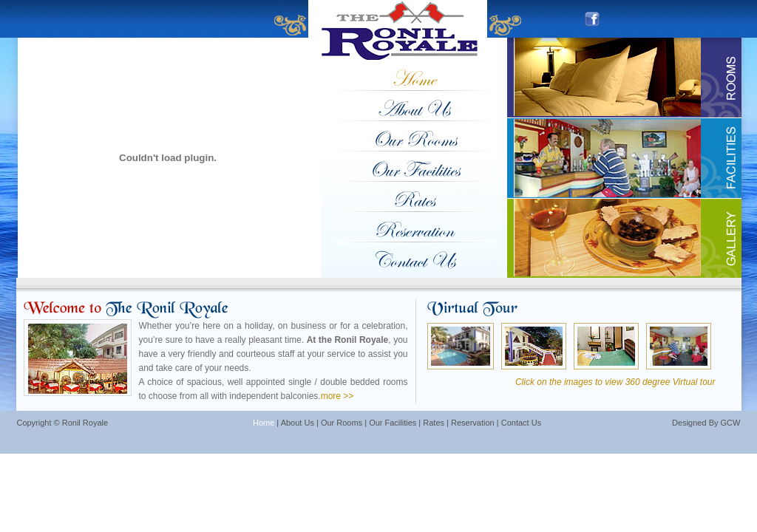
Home (264, 423)
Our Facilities (393, 423)
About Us (298, 423)
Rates (434, 423)
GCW (731, 423)
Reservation (473, 423)
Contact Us (521, 423)
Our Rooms (342, 423)
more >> (337, 396)
